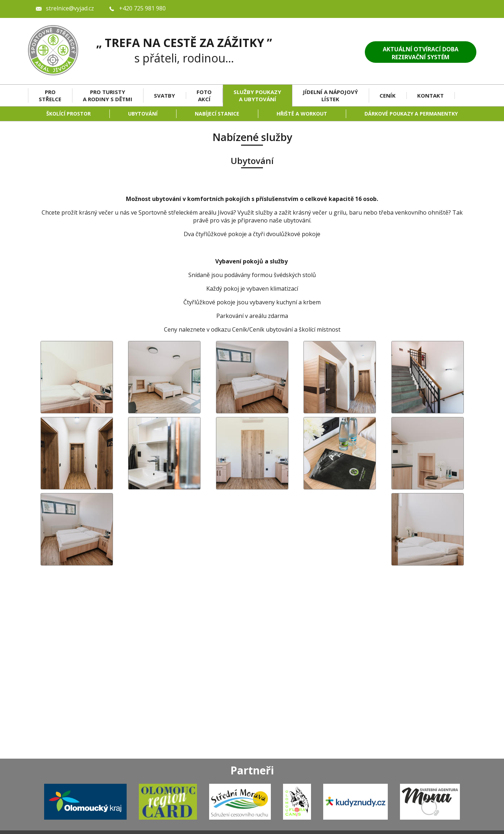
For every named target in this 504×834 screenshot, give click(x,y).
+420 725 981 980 (142, 8)
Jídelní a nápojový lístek (330, 95)
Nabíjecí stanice (217, 114)
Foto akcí (204, 95)
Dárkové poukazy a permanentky (411, 114)
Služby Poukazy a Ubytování (257, 95)
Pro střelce (50, 95)
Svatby (164, 95)
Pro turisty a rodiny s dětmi (108, 95)
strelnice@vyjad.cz (70, 8)
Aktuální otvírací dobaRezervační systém (421, 53)
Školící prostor (69, 114)
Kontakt (430, 95)
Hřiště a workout (302, 114)
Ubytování (143, 114)
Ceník (388, 95)
